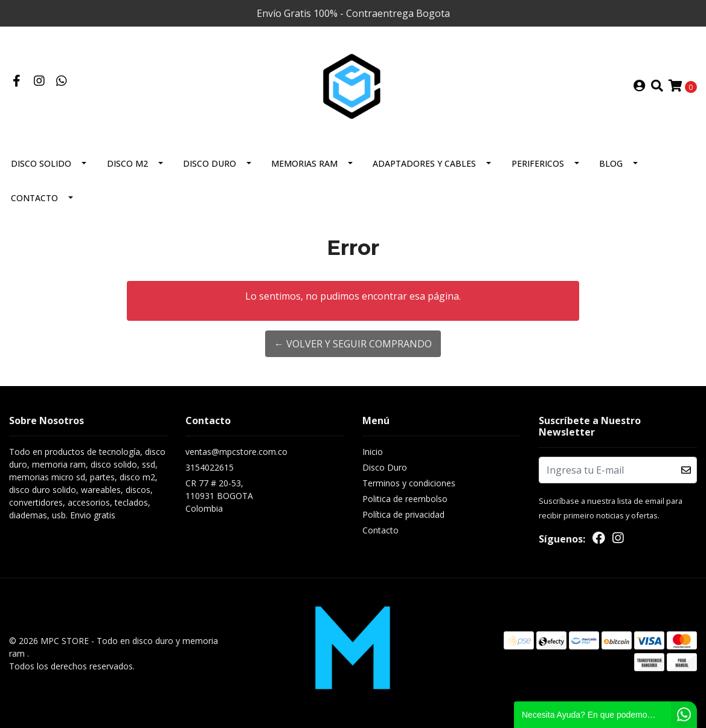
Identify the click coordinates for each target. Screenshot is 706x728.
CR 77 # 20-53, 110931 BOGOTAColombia (219, 496)
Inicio (373, 452)
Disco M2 (127, 163)
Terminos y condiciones (409, 483)
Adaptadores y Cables (424, 163)
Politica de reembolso (405, 499)
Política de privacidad (403, 514)
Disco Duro (210, 163)
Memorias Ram (304, 163)
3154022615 (210, 467)
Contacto (34, 198)
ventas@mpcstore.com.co (236, 452)
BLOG (611, 163)
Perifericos (538, 163)
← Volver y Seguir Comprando (353, 344)
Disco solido (41, 163)
